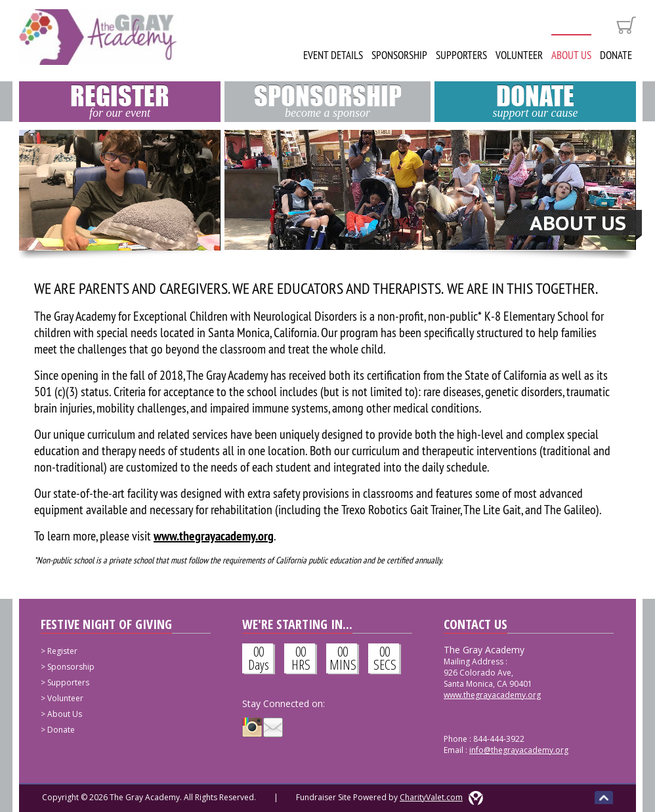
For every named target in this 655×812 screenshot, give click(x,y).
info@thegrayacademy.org (519, 750)
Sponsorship (399, 55)
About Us (571, 55)
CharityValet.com (431, 797)
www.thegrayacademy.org (492, 695)
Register (120, 100)
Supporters (461, 55)
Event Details (333, 55)
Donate (616, 55)
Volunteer (519, 55)
